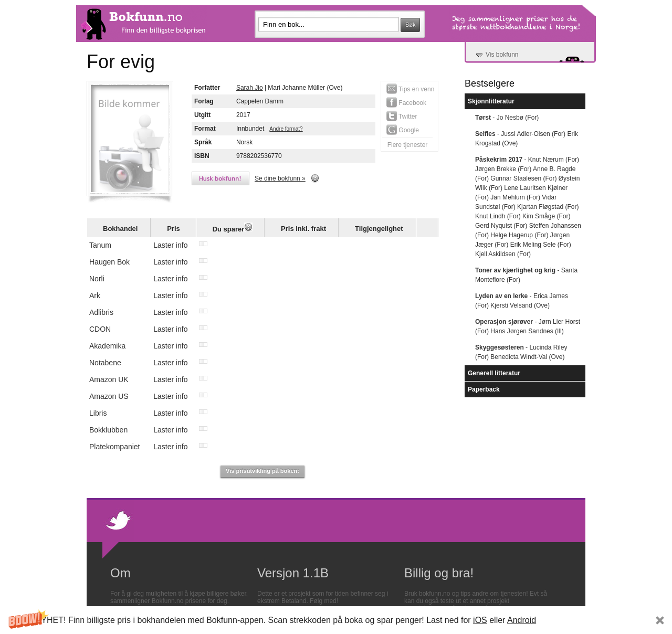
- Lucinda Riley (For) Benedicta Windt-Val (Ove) (521, 352)
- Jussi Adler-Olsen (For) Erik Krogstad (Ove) (527, 139)
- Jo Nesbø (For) (507, 118)
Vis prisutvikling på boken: (262, 471)
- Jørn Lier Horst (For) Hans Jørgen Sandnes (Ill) (528, 326)
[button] (336, 620)
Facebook (406, 102)
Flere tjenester (408, 145)
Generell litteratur (494, 373)
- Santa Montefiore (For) (526, 275)
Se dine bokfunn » (280, 178)
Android (522, 620)
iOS (480, 620)
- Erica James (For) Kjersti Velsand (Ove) (522, 301)
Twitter (402, 116)
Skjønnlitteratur (491, 101)
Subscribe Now (589, 620)
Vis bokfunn (502, 55)
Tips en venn (410, 89)
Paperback (484, 389)
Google (403, 130)
